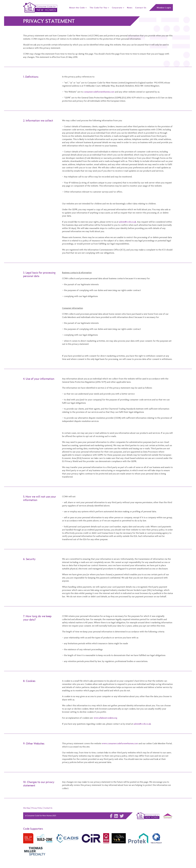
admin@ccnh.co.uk (128, 222)
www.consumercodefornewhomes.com (120, 743)
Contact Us (48, 808)
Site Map (27, 808)
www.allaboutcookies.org (106, 718)
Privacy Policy (37, 808)
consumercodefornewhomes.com (99, 92)
